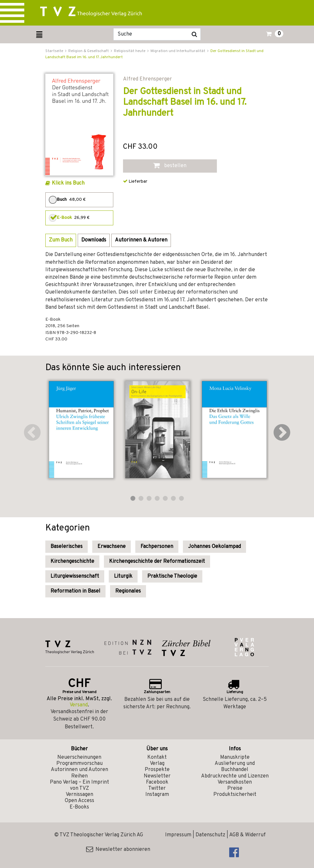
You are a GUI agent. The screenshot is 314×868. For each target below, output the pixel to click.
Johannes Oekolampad (214, 547)
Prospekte (157, 770)
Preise (235, 788)
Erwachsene (112, 547)
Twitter (157, 788)
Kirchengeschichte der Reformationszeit (157, 562)
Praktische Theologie (172, 576)
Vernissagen (79, 795)
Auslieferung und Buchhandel (235, 767)
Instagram (157, 795)
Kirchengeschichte (72, 562)
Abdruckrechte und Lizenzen (235, 776)
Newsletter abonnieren (118, 850)
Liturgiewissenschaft (75, 576)
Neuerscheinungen (79, 757)
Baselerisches (67, 547)
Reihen (79, 776)
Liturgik (123, 576)
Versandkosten (235, 782)
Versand (79, 705)
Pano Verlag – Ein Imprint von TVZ (79, 785)
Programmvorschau (79, 764)
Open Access (79, 801)
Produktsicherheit (235, 795)
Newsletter (157, 776)
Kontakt (157, 757)
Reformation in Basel (75, 591)
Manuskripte (235, 757)
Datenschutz (210, 835)
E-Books (79, 807)
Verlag (157, 764)
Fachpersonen (157, 547)
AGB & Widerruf (247, 835)
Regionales (128, 591)
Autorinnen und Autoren (79, 770)
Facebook (157, 782)
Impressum (178, 835)
